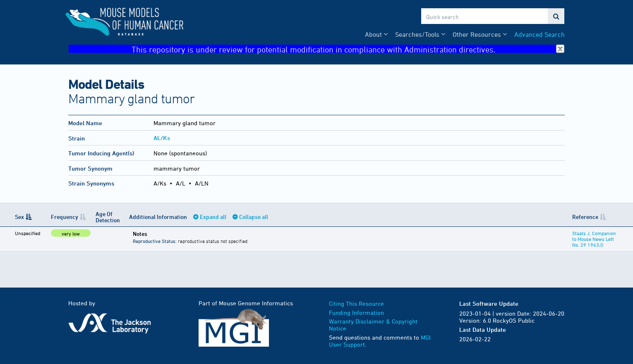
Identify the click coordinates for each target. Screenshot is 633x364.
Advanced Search (539, 34)
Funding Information (356, 313)
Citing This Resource (356, 303)
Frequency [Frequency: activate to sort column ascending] (65, 217)
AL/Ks (162, 138)
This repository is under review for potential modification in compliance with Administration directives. (348, 49)
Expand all (213, 217)
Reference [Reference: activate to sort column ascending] (585, 217)
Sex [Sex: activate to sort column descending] (19, 217)
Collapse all (254, 217)
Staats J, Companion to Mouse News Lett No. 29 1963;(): (594, 239)
